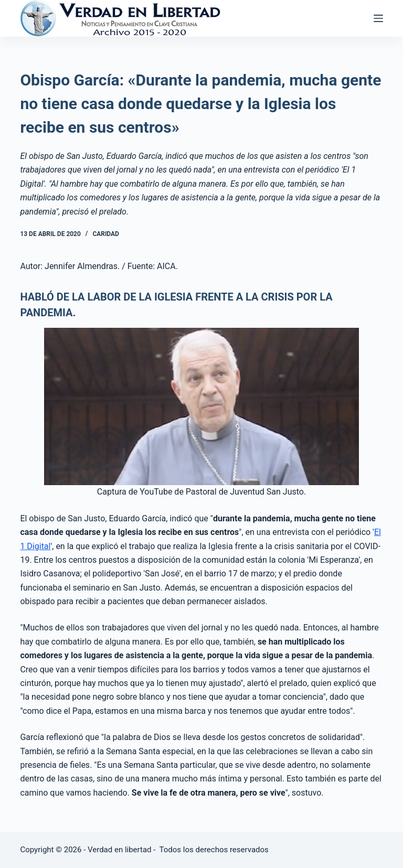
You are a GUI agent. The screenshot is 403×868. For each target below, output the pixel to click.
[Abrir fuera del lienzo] (378, 18)
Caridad (105, 234)
